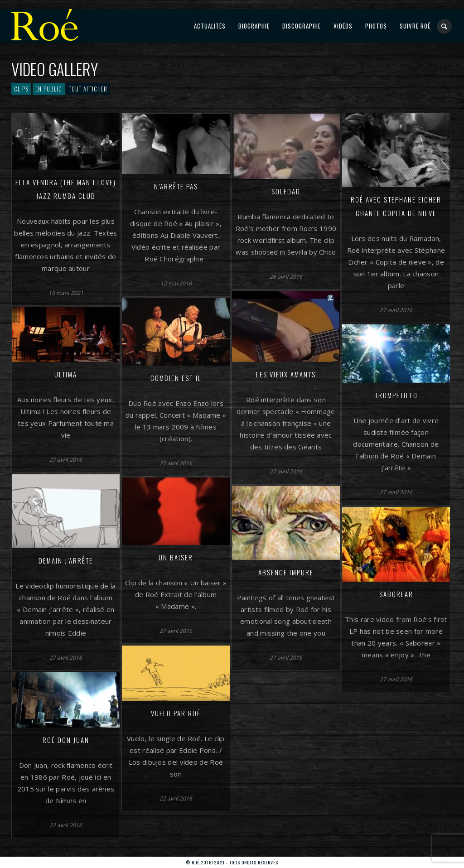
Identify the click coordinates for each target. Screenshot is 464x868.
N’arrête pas (176, 186)
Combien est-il (176, 378)
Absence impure (286, 572)
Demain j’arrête (66, 560)
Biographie (254, 26)
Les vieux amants (286, 374)
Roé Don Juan (66, 740)
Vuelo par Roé (176, 713)
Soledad (286, 191)
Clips (21, 89)
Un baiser (176, 557)
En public (49, 89)
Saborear (396, 594)
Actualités (210, 26)
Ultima (66, 374)
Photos (376, 26)
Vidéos (343, 26)
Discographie (302, 26)
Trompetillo (396, 395)
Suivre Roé (415, 26)
